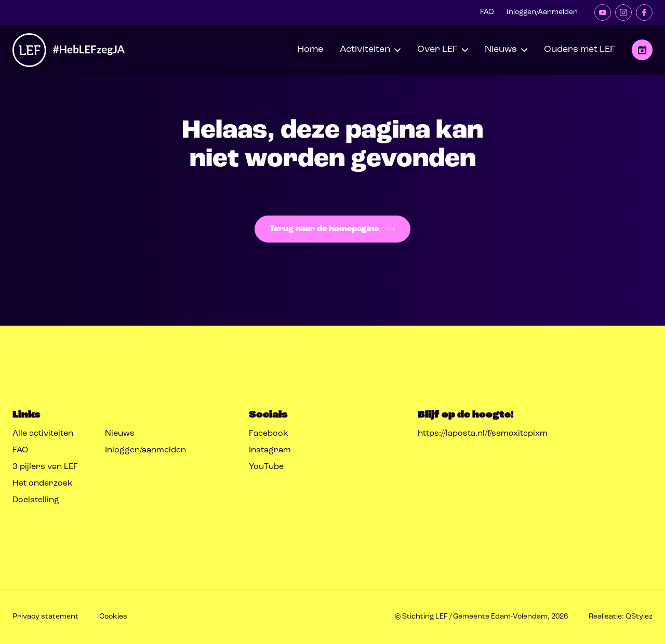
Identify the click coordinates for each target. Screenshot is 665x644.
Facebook (269, 434)
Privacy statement (45, 617)
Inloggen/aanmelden (145, 450)
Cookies (113, 617)
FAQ (487, 12)
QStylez (639, 617)
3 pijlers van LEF (45, 467)
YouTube (266, 467)
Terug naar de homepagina (332, 229)
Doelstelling (36, 500)
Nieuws (120, 434)
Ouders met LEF (580, 50)
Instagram (270, 450)
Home (310, 50)
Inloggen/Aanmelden (542, 12)
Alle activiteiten (43, 434)
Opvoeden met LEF (642, 50)
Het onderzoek (43, 484)
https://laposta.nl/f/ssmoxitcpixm (483, 434)
